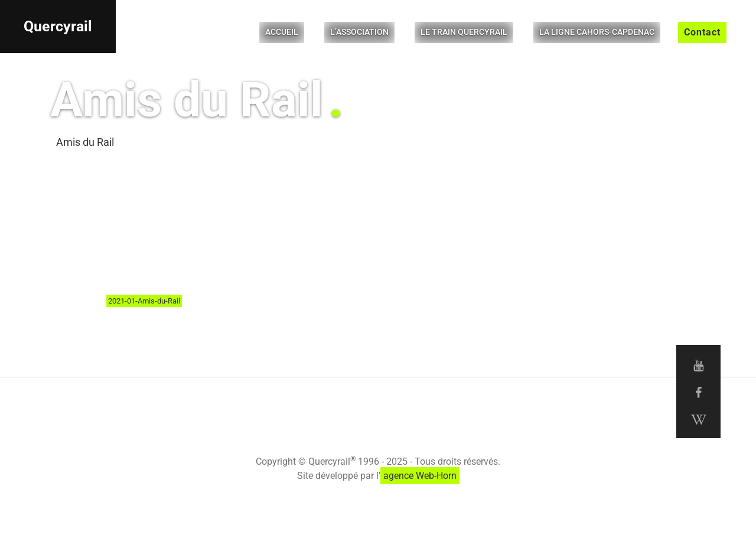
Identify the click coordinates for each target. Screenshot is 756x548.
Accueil (282, 32)
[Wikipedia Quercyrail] (698, 420)
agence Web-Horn (420, 476)
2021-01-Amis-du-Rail (144, 301)
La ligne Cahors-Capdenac (597, 32)
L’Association (359, 32)
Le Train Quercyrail (464, 32)
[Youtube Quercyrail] (698, 366)
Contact (702, 32)
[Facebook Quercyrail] (698, 393)
